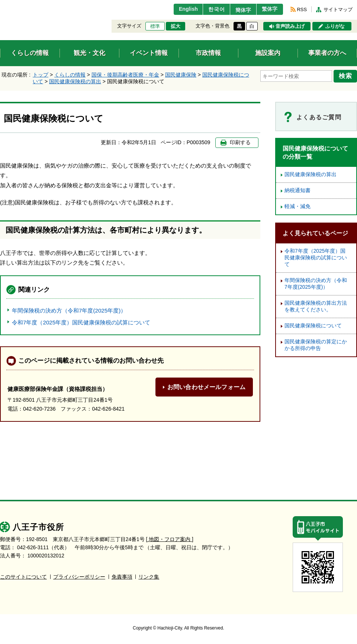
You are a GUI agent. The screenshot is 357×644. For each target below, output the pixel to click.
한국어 (210, 9)
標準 (155, 26)
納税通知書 (297, 190)
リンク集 (149, 577)
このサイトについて (23, 577)
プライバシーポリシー (79, 577)
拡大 (176, 26)
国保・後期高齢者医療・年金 (125, 75)
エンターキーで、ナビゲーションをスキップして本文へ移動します (0, 5)
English (180, 9)
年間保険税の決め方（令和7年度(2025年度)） (69, 310)
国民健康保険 (181, 75)
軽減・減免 (297, 206)
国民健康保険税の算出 (75, 81)
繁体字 (268, 9)
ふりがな (335, 26)
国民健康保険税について (313, 326)
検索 (347, 75)
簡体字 (239, 10)
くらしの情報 (70, 75)
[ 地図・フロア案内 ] (170, 539)
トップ (41, 75)
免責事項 (122, 577)
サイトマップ (338, 9)
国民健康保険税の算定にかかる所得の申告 (316, 345)
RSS (302, 9)
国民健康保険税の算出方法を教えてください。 (316, 306)
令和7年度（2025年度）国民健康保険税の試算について (81, 322)
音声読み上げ (290, 26)
